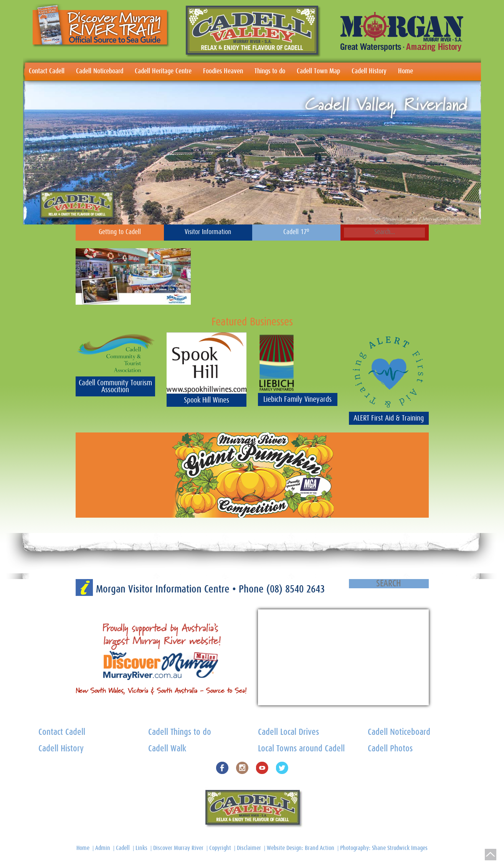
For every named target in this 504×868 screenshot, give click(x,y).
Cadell (123, 848)
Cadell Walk (167, 749)
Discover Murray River (178, 848)
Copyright (220, 848)
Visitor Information (208, 232)
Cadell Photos (390, 749)
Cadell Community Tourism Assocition (115, 386)
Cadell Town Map (318, 71)
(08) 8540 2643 (296, 589)
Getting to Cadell (120, 232)
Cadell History (369, 71)
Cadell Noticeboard (100, 71)
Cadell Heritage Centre (163, 71)
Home (406, 71)
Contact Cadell (47, 71)
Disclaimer (249, 848)
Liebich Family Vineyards (297, 399)
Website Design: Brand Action (301, 848)
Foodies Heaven (223, 71)
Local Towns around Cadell (301, 749)
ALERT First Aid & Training (389, 418)
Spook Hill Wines (207, 400)
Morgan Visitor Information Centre (164, 589)
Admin (103, 848)
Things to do (270, 71)
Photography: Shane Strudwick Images (384, 848)
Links (141, 848)
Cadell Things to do (180, 732)
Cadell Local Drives (288, 732)
